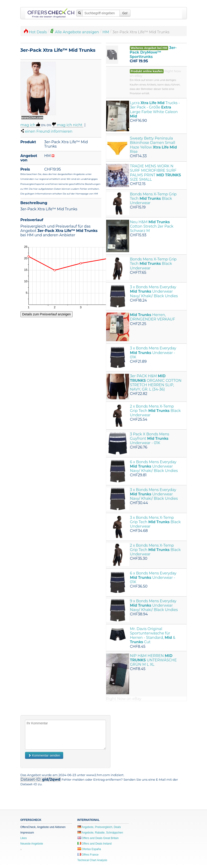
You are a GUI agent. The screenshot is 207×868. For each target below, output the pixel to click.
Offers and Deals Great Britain (98, 838)
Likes (24, 838)
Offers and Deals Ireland (95, 844)
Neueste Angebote (32, 844)
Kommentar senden (44, 755)
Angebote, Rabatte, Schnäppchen (100, 833)
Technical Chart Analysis (92, 860)
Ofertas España (89, 849)
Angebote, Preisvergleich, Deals (99, 827)
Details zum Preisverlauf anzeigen (47, 314)
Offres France (88, 855)
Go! (125, 13)
